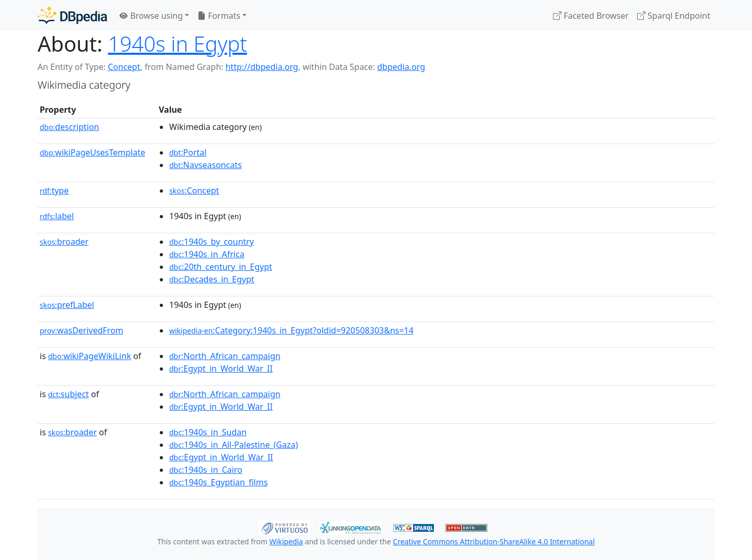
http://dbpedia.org (262, 67)
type (54, 190)
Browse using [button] (151, 16)
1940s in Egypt (178, 44)
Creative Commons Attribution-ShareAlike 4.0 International (494, 541)
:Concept (194, 190)
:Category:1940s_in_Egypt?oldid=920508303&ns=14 (291, 330)
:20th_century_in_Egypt (221, 267)
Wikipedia (286, 541)
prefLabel (67, 305)
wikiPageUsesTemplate (92, 152)
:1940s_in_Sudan (208, 432)
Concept (124, 67)
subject (68, 394)
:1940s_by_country (211, 242)
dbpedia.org (401, 67)
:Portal (188, 152)
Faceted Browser (591, 16)
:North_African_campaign (225, 356)
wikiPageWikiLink (90, 356)
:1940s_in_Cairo (206, 470)
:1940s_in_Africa (207, 254)
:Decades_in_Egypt (212, 279)
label (57, 216)
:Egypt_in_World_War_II (221, 368)
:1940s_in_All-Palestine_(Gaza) (233, 445)
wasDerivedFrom (81, 330)
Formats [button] (219, 16)
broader (64, 242)
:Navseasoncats (205, 165)
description (69, 127)
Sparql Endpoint (674, 16)
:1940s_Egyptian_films (219, 482)
